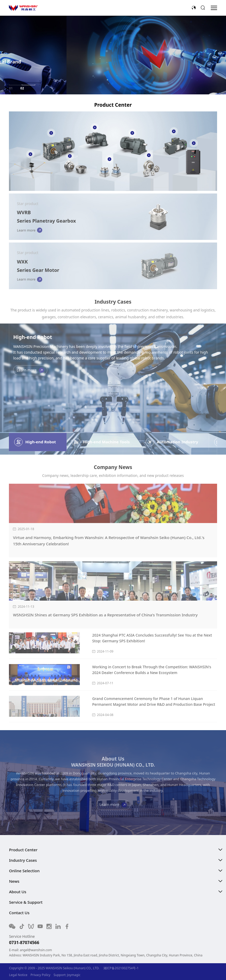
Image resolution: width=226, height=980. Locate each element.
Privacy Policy (40, 975)
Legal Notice (18, 975)
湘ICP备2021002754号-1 (121, 968)
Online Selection (24, 871)
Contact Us (19, 913)
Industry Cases (23, 860)
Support (59, 975)
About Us (18, 892)
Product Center (23, 850)
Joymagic (74, 975)
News (14, 881)
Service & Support (26, 902)
